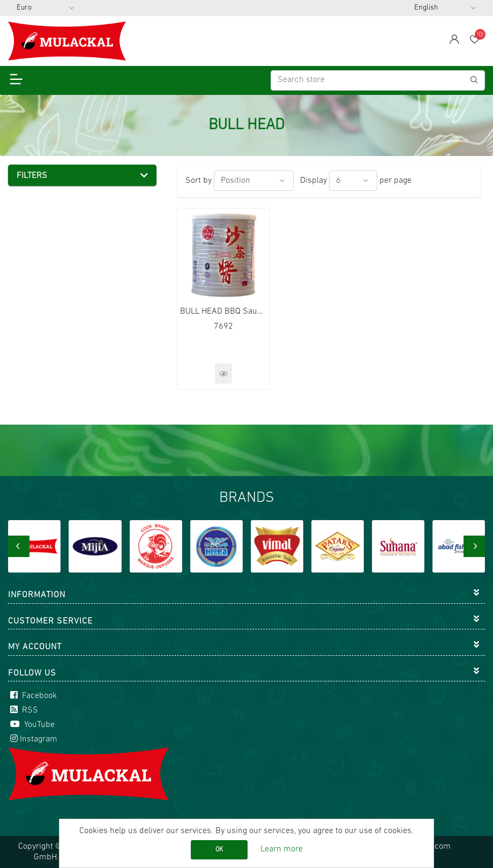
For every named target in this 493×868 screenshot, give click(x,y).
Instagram (33, 739)
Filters (32, 176)
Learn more (282, 849)
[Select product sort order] (254, 181)
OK (219, 850)
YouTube (31, 725)
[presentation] (19, 546)
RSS (23, 710)
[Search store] (378, 80)
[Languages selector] (445, 8)
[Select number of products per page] (353, 181)
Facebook (32, 696)
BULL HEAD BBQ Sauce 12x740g (223, 311)
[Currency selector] (46, 8)
